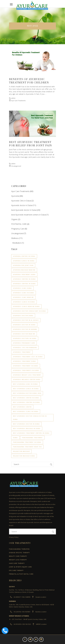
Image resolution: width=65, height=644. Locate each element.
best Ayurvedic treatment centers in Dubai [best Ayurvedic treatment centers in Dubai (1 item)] (31, 433)
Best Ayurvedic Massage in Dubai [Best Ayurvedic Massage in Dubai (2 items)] (27, 429)
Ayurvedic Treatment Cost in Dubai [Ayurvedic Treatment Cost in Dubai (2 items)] (28, 357)
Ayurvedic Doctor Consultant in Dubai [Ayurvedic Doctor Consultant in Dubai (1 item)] (30, 311)
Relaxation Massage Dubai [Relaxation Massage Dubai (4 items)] (24, 456)
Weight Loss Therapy (18, 560)
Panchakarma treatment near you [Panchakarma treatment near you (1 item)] (27, 447)
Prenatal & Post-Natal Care (21, 574)
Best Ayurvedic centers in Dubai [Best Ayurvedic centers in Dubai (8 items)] (27, 402)
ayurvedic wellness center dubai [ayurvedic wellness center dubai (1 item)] (27, 380)
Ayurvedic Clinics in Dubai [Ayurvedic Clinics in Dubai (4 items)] (24, 302)
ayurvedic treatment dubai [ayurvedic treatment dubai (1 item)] (25, 361)
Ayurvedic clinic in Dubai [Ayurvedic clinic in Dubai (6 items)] (24, 293)
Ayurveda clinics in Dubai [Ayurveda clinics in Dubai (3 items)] (24, 261)
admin (13, 98)
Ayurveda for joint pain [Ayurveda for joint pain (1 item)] (23, 265)
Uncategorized (16, 166)
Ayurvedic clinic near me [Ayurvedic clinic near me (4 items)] (23, 297)
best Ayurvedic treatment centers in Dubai (29, 215)
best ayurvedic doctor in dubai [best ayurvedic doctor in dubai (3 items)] (26, 424)
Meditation (17, 243)
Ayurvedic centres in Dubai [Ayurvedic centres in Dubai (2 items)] (24, 284)
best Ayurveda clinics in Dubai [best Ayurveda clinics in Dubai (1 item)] (26, 389)
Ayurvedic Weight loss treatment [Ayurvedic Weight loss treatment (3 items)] (27, 375)
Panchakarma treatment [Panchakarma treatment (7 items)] (32, 438)
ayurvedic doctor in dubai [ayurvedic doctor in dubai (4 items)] (24, 325)
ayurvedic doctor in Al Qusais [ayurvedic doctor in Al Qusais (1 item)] (26, 320)
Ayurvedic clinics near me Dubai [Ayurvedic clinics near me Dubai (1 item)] (26, 306)
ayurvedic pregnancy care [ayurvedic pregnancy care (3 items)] (24, 343)
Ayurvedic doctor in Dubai (22, 205)
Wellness (15, 238)
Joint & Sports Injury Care (20, 567)
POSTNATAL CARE (19, 224)
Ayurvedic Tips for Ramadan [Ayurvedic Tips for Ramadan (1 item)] (25, 348)
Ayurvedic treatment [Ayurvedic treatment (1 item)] (22, 352)
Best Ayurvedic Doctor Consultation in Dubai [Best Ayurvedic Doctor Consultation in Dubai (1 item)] (30, 418)
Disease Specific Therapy (19, 553)
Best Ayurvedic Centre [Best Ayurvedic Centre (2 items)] (22, 407)
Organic (14, 219)
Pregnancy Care (18, 229)
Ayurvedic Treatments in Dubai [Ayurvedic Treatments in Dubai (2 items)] (26, 370)
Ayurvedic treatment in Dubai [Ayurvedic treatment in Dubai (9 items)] (26, 366)
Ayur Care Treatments (18, 101)
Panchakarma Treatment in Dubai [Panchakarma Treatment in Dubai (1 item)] (27, 442)
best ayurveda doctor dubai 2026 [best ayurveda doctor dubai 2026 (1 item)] (27, 393)
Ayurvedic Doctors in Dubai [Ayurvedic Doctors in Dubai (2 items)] (25, 338)
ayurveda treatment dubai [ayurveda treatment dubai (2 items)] (24, 275)
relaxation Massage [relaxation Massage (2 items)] (21, 451)
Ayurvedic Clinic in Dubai (21, 201)
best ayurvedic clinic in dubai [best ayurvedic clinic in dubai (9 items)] (26, 411)
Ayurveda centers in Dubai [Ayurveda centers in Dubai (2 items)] (24, 256)
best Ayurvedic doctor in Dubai (24, 210)
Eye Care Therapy (16, 571)
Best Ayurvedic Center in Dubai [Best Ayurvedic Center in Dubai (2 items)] (26, 398)
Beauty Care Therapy (18, 556)
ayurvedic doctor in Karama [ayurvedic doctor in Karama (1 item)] (25, 329)
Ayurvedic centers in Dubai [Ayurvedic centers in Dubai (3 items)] (24, 279)
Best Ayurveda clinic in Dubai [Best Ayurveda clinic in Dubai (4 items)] (25, 384)
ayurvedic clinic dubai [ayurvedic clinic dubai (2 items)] (22, 288)
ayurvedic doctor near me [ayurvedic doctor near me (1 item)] (24, 334)
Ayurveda (15, 196)
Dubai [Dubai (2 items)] (15, 438)
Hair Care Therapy (17, 563)
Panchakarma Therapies (19, 549)
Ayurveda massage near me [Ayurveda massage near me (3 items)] (24, 270)
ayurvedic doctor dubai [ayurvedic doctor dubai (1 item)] (23, 316)
